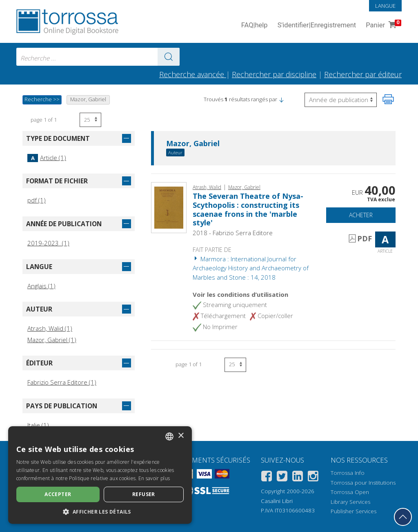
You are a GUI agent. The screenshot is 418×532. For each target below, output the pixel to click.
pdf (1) (37, 200)
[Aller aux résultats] (169, 57)
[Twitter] (282, 477)
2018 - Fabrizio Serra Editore (233, 233)
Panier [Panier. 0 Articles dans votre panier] (383, 26)
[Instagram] (313, 477)
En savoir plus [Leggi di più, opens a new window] (154, 478)
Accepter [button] (58, 494)
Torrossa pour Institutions (363, 483)
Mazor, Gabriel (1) (52, 340)
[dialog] (100, 475)
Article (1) (47, 158)
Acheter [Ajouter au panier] (361, 215)
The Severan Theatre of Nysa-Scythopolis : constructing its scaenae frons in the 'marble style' (248, 209)
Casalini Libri (277, 501)
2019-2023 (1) (48, 243)
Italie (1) (38, 425)
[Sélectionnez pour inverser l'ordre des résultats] (341, 100)
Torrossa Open (350, 492)
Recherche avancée (193, 74)
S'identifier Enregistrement (317, 26)
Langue (385, 6)
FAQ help (255, 26)
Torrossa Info (348, 473)
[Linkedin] (298, 477)
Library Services (350, 502)
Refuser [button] (144, 494)
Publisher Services (354, 511)
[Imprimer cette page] (388, 99)
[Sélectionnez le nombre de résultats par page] (90, 120)
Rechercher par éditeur (363, 74)
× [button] (181, 436)
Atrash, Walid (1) (50, 328)
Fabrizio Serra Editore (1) (62, 382)
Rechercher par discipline (274, 74)
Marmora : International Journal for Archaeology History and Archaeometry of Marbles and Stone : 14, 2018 (251, 268)
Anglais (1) (41, 286)
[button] (281, 99)
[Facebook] (267, 477)
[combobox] (98, 57)
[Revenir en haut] (403, 517)
